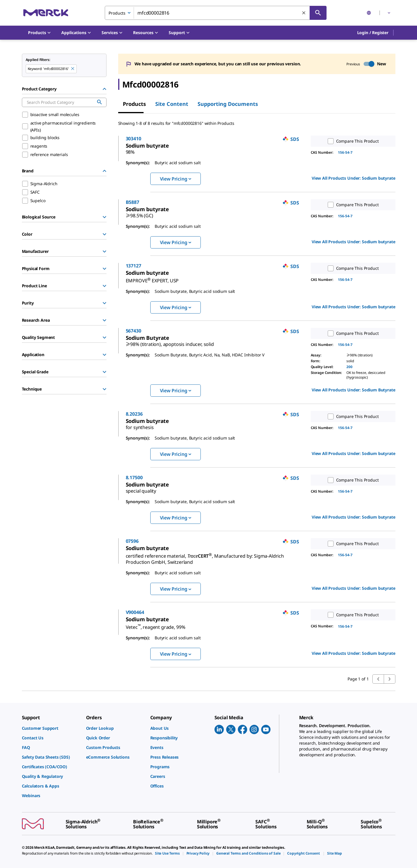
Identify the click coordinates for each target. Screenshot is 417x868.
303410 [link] (159, 139)
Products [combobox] (117, 13)
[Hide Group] (104, 89)
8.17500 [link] (159, 477)
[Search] (318, 13)
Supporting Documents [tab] (228, 104)
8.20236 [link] (159, 414)
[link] (173, 146)
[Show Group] (104, 217)
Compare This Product (352, 141)
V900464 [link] (160, 612)
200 (349, 367)
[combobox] (216, 13)
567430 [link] (159, 331)
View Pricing (176, 179)
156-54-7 (345, 152)
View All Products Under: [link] (354, 178)
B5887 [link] (158, 202)
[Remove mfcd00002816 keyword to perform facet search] (73, 69)
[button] (373, 33)
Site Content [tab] (172, 104)
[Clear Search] (304, 13)
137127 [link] (159, 266)
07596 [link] (157, 541)
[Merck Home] (46, 13)
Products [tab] (134, 104)
